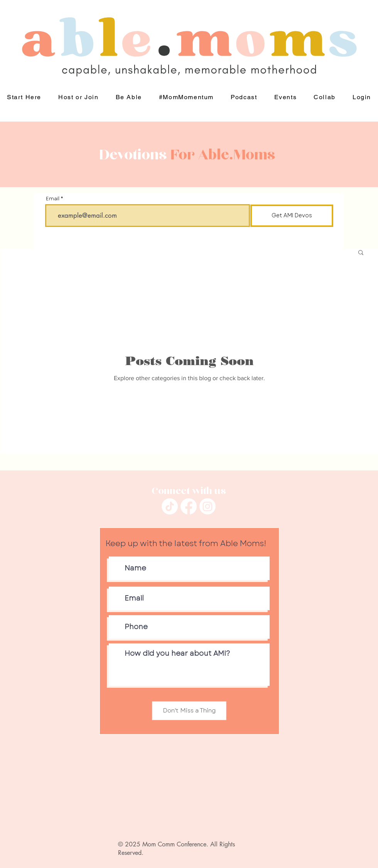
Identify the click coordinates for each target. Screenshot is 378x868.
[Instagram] (208, 506)
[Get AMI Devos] (292, 216)
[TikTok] (170, 506)
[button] (128, 97)
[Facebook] (189, 506)
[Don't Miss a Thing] (189, 711)
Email (53, 199)
